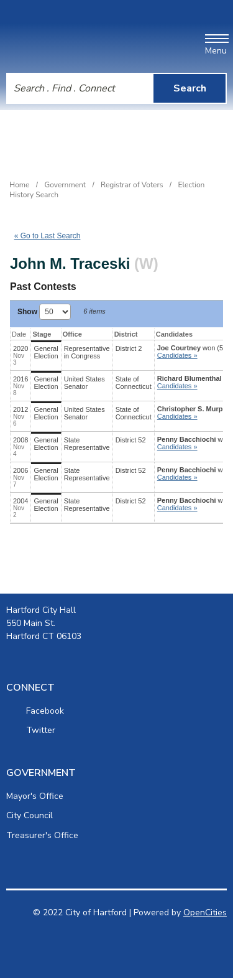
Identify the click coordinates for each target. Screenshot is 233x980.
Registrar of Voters (132, 185)
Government (66, 185)
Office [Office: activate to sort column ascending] (72, 334)
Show (44, 312)
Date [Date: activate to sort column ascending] (19, 334)
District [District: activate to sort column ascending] (126, 334)
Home (19, 185)
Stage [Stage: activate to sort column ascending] (42, 334)
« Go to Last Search (48, 236)
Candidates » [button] (177, 355)
